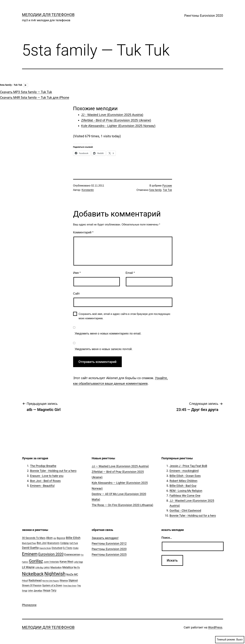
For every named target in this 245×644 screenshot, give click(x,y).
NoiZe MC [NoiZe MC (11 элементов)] (72, 574)
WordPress (215, 627)
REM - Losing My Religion (186, 491)
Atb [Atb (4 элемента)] (55, 538)
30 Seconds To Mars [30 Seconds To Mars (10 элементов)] (34, 538)
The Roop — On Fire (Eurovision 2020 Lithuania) (122, 505)
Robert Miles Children (184, 481)
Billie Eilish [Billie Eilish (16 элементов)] (73, 538)
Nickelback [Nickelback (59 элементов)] (33, 574)
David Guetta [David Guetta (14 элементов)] (30, 548)
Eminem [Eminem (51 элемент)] (30, 554)
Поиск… (167, 538)
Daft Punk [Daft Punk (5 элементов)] (74, 543)
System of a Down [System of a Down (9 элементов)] (52, 585)
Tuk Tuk (167, 190)
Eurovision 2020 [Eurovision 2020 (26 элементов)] (51, 554)
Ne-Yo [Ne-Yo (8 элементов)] (77, 567)
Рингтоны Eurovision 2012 (109, 543)
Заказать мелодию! (105, 538)
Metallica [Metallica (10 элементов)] (68, 567)
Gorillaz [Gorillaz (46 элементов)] (36, 561)
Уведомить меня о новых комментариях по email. (108, 334)
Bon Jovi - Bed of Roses (45, 481)
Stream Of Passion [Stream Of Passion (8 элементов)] (32, 585)
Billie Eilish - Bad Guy (183, 486)
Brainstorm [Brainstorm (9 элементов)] (53, 543)
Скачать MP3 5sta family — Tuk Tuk (26, 92)
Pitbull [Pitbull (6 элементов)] (25, 581)
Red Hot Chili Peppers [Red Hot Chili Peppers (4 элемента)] (51, 581)
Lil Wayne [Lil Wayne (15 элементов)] (28, 567)
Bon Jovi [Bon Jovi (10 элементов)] (42, 543)
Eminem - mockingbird (184, 471)
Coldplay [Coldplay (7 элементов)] (64, 543)
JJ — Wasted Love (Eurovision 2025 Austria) (120, 466)
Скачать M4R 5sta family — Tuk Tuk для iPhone (35, 98)
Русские (167, 186)
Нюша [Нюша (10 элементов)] (47, 590)
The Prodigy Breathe (43, 466)
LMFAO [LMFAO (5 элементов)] (47, 568)
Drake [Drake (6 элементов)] (76, 548)
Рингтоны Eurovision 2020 (204, 16)
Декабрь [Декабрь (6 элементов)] (38, 591)
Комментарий (83, 232)
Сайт (77, 294)
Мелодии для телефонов (48, 15)
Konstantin (88, 190)
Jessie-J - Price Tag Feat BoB (188, 466)
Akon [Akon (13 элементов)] (49, 538)
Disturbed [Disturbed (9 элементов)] (57, 548)
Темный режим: (230, 640)
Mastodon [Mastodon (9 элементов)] (56, 567)
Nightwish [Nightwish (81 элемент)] (55, 574)
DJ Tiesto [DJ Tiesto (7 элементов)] (68, 548)
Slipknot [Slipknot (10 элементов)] (73, 580)
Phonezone (29, 605)
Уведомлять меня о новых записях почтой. (104, 349)
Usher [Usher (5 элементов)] (31, 591)
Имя (77, 273)
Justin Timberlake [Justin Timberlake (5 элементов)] (51, 562)
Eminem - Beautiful (42, 486)
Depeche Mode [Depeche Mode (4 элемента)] (45, 548)
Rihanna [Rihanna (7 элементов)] (64, 581)
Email (130, 273)
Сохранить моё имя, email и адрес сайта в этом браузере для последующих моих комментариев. (125, 316)
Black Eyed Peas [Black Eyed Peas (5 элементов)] (29, 543)
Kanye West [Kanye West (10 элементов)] (66, 562)
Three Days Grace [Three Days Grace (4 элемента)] (70, 586)
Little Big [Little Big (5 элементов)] (39, 568)
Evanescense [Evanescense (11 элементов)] (72, 554)
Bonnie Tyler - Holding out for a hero (53, 471)
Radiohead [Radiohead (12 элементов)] (35, 580)
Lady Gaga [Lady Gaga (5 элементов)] (78, 562)
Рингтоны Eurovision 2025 (109, 554)
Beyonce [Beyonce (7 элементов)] (61, 538)
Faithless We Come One (185, 496)
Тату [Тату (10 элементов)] (54, 590)
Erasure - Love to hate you (47, 476)
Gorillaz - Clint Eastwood (185, 511)
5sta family (155, 190)
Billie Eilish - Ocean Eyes (185, 476)
